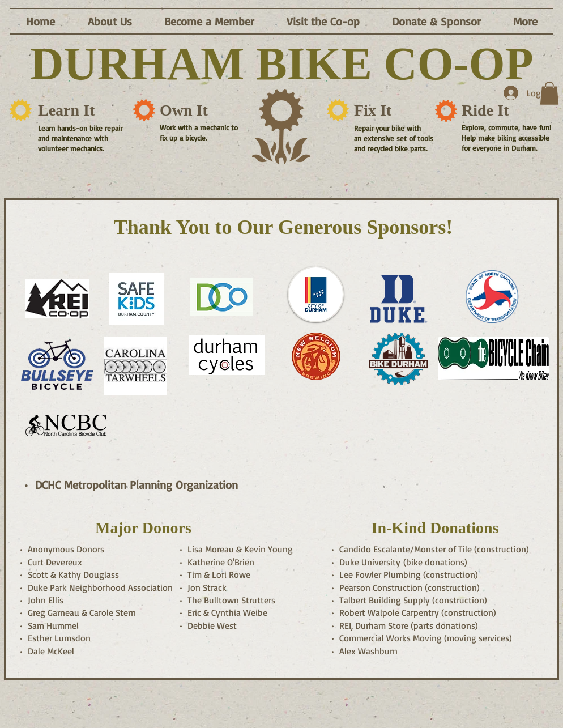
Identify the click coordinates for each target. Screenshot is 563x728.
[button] (110, 21)
